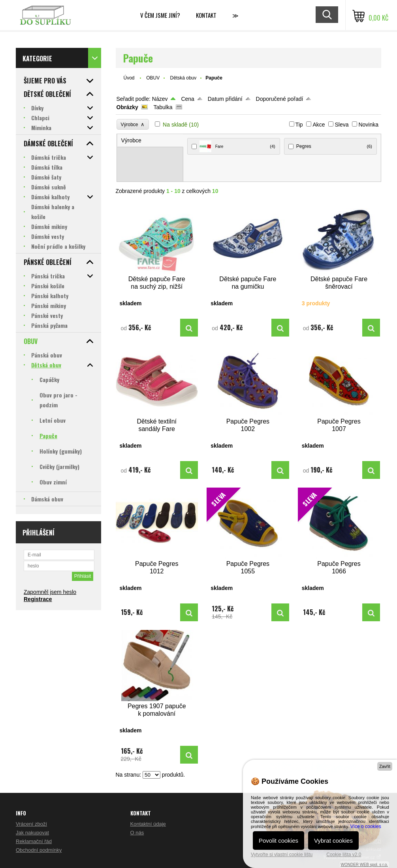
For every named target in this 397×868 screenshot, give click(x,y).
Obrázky (127, 107)
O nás (137, 833)
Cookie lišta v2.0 (344, 855)
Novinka (368, 125)
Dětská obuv (183, 78)
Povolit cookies (278, 841)
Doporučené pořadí (280, 99)
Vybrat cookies (333, 841)
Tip (299, 125)
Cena (187, 99)
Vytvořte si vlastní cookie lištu (282, 855)
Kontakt (206, 15)
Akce (319, 125)
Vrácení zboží (31, 824)
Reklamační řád (34, 841)
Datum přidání (225, 99)
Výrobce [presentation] (131, 140)
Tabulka (163, 107)
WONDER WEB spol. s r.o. (364, 865)
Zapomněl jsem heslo (50, 592)
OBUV (153, 78)
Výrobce (133, 124)
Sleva (341, 125)
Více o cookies (366, 826)
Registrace (38, 599)
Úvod (129, 78)
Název (160, 99)
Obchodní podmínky (39, 850)
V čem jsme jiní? (160, 15)
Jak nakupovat (32, 833)
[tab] (150, 141)
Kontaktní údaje (148, 824)
